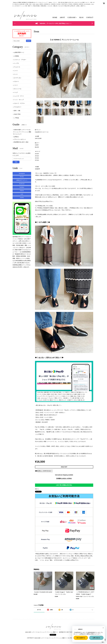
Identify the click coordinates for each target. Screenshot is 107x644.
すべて (39, 610)
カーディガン (18, 78)
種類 (36, 471)
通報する (37, 489)
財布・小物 (17, 111)
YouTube (22, 187)
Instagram (22, 173)
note (22, 194)
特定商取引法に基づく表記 (21, 142)
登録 (16, 162)
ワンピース (17, 67)
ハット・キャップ (19, 100)
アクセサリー (18, 107)
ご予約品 (16, 118)
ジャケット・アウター (20, 60)
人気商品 (16, 56)
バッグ (16, 92)
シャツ (16, 71)
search (29, 41)
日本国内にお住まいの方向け (64, 478)
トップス (16, 63)
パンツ (16, 85)
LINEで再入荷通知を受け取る (64, 485)
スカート (16, 81)
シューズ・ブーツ (19, 96)
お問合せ (16, 137)
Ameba (22, 198)
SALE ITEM (17, 114)
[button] (72, 18)
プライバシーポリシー (20, 139)
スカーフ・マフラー (19, 103)
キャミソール (18, 89)
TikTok (22, 191)
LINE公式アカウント (22, 180)
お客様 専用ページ (19, 52)
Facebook (22, 184)
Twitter (22, 177)
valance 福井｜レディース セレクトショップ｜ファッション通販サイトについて (22, 132)
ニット (16, 74)
